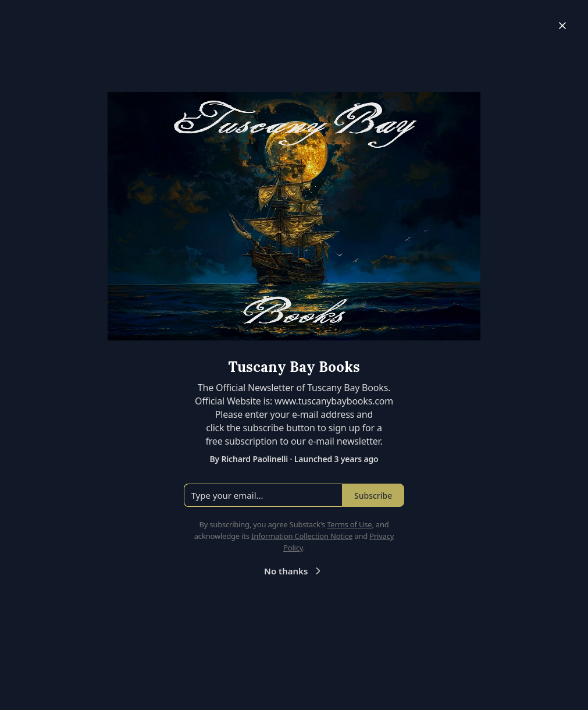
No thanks (294, 571)
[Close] (562, 26)
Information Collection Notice (302, 536)
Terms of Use (349, 524)
